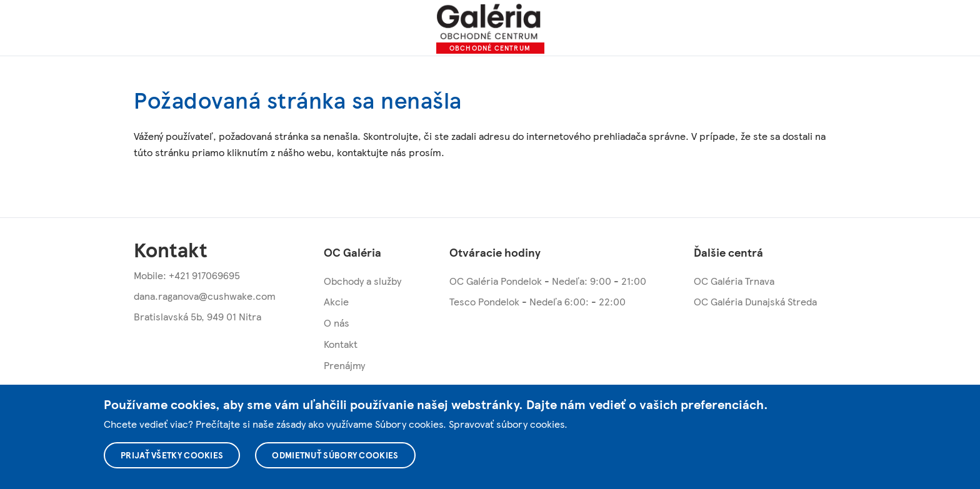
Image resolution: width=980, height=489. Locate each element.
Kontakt (341, 344)
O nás (337, 323)
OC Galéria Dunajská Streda (755, 301)
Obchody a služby (362, 281)
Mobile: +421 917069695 (187, 275)
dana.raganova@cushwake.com (205, 296)
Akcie (336, 301)
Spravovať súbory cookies (507, 424)
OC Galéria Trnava (734, 281)
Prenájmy (344, 365)
